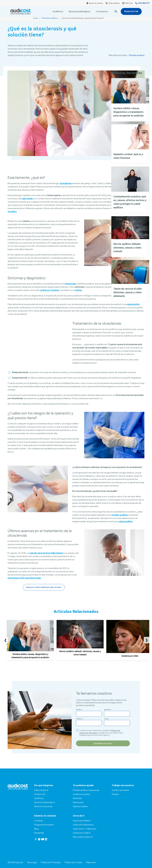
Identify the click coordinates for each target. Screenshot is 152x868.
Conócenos (102, 11)
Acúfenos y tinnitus (82, 794)
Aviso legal (32, 862)
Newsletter (39, 833)
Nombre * (79, 710)
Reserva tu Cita (131, 11)
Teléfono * (80, 719)
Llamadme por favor (103, 743)
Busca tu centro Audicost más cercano (44, 587)
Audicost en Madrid (82, 821)
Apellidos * (108, 710)
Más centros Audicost (83, 837)
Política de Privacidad (51, 862)
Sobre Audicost (41, 790)
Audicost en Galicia (82, 833)
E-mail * (107, 719)
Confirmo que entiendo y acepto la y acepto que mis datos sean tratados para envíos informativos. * (101, 733)
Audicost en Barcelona (83, 825)
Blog (36, 829)
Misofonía (77, 798)
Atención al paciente (43, 806)
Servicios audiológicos (79, 11)
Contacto (39, 821)
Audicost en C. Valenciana (85, 829)
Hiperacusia (78, 802)
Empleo (115, 794)
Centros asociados (120, 790)
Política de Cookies (73, 862)
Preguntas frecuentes (44, 825)
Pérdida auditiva (50, 18)
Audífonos (58, 11)
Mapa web (91, 862)
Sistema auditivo (80, 806)
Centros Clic (40, 794)
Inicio (36, 18)
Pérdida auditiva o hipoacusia (86, 790)
